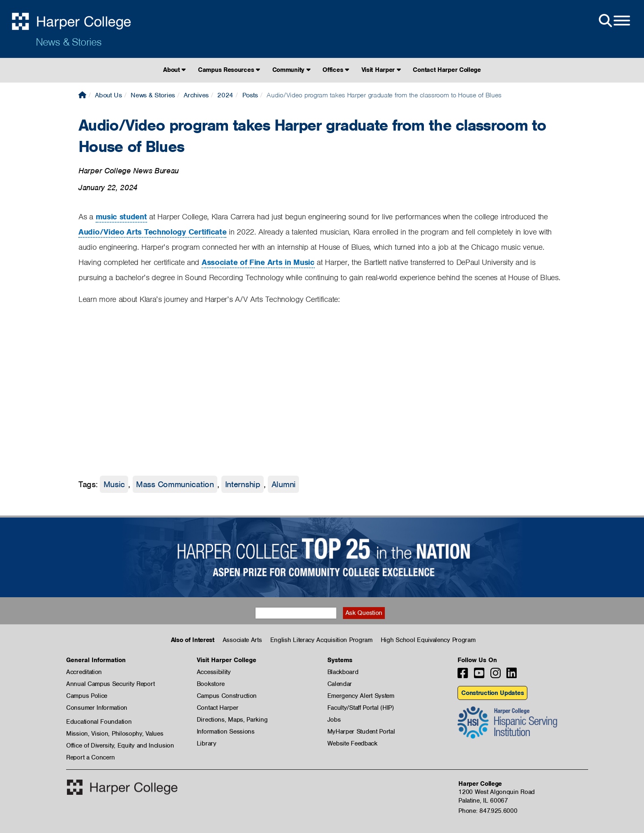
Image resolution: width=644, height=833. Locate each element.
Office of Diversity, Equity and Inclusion (120, 746)
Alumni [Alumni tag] (284, 484)
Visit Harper (381, 70)
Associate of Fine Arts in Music (258, 262)
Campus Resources (229, 70)
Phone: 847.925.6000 (488, 811)
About (174, 70)
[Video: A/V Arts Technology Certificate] (202, 390)
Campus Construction (227, 696)
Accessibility (214, 672)
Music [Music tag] (114, 484)
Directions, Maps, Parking (232, 720)
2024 (225, 95)
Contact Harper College (447, 70)
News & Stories (69, 42)
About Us (108, 95)
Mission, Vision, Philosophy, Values (115, 734)
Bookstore (211, 684)
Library (207, 743)
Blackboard (343, 672)
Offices (336, 70)
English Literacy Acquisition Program (321, 640)
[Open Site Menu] (614, 21)
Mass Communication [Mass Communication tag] (175, 484)
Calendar (340, 684)
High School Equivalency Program (428, 640)
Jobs (334, 720)
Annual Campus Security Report (110, 684)
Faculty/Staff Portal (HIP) (361, 708)
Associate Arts (242, 640)
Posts (250, 95)
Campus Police (87, 696)
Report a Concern (91, 757)
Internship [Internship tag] (243, 484)
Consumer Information (97, 708)
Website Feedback (352, 743)
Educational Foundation (99, 722)
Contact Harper (218, 708)
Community (291, 70)
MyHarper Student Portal (361, 732)
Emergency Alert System (361, 696)
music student (121, 217)
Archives (196, 95)
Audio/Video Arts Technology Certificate (152, 232)
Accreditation (84, 672)
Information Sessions (226, 732)
